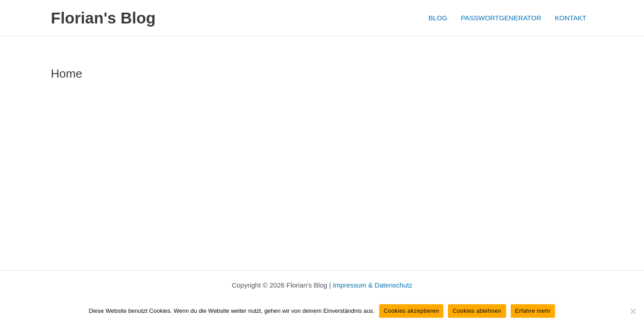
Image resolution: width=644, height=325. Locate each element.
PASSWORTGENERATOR (501, 18)
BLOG (438, 18)
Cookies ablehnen (477, 311)
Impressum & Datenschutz (372, 285)
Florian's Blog (103, 18)
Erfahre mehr (533, 311)
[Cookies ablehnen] (633, 311)
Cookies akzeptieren (411, 311)
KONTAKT (571, 18)
